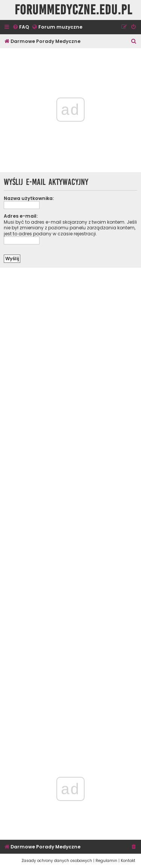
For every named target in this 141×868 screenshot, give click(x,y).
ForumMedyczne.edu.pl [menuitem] (74, 10)
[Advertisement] (70, 506)
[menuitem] (21, 27)
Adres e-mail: (21, 216)
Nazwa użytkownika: (29, 198)
